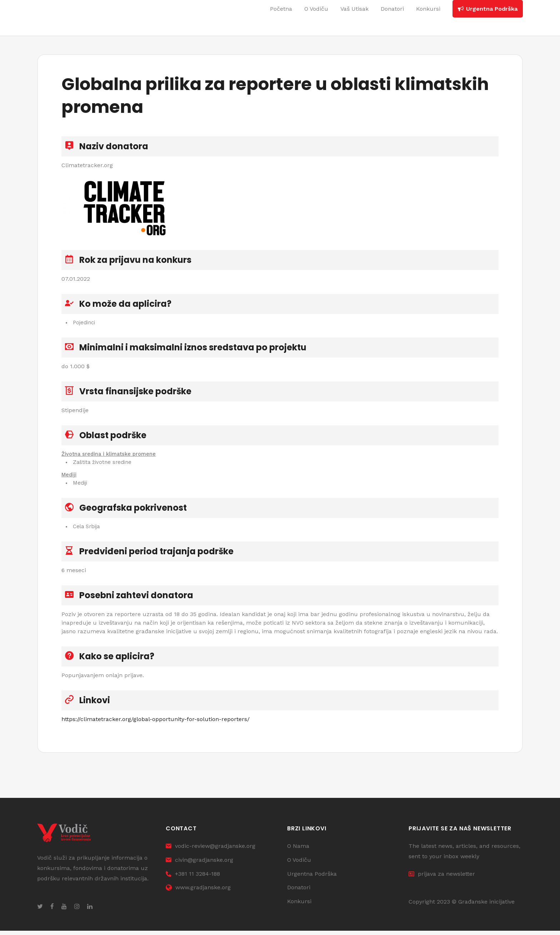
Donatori (299, 892)
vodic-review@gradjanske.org (211, 850)
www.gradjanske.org (198, 892)
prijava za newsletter (442, 878)
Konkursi (299, 906)
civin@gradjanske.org (199, 864)
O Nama (298, 850)
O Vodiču (299, 864)
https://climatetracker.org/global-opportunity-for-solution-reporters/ (156, 721)
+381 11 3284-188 (193, 878)
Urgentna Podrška (312, 878)
